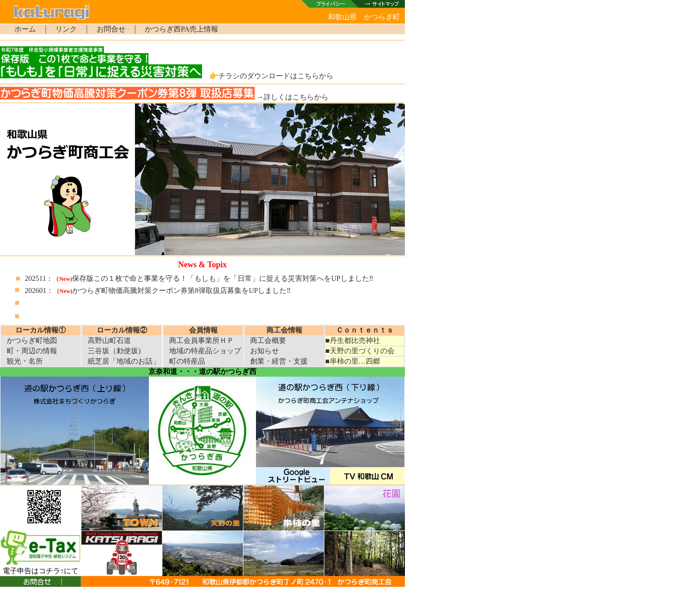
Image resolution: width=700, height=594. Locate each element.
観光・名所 (25, 361)
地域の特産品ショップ (205, 351)
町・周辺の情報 (32, 351)
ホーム (25, 29)
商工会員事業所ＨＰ (202, 340)
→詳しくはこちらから (292, 97)
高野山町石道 (109, 340)
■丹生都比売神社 (353, 340)
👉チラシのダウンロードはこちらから (271, 76)
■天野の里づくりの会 (360, 351)
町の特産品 (187, 361)
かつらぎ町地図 (32, 340)
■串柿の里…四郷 (353, 361)
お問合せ (111, 29)
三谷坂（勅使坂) (114, 351)
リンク (66, 29)
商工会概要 (268, 340)
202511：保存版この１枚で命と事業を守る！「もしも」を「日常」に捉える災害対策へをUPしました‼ (199, 278)
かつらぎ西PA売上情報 (182, 29)
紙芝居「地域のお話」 (124, 361)
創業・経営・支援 (279, 361)
